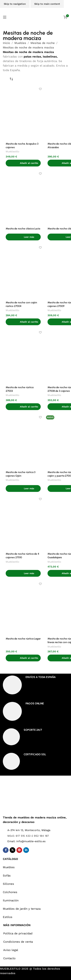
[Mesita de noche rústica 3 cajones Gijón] (23, 441)
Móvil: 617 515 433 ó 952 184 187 (28, 836)
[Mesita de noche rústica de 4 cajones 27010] (23, 523)
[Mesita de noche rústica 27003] (23, 356)
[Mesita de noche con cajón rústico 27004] (23, 271)
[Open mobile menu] (5, 17)
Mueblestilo (12, 151)
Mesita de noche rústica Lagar (23, 639)
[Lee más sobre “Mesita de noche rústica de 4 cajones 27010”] (23, 573)
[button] (23, 163)
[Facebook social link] (6, 850)
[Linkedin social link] (26, 850)
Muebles (20, 43)
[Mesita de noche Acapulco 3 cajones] (23, 113)
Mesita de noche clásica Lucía (23, 229)
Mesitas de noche (43, 43)
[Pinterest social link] (19, 850)
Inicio (6, 43)
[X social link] (12, 850)
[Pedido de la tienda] (11, 79)
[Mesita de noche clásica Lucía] (23, 197)
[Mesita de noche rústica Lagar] (23, 608)
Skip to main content (47, 4)
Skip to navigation (15, 4)
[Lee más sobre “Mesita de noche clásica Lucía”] (23, 237)
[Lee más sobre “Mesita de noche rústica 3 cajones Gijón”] (23, 488)
